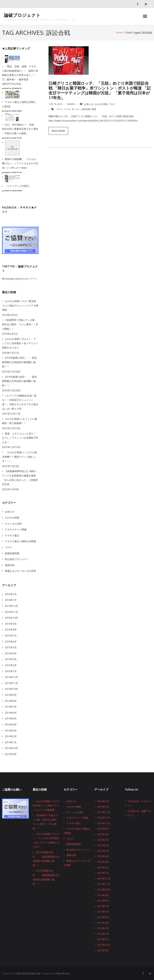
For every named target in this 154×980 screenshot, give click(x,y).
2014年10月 (11, 689)
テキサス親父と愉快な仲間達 (20, 541)
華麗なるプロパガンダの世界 (20, 571)
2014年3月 (11, 731)
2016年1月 (11, 600)
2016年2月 (11, 594)
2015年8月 (11, 630)
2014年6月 (11, 713)
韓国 (94, 109)
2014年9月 (11, 695)
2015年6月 (11, 642)
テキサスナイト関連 (16, 529)
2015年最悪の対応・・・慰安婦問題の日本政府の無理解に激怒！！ (19, 362)
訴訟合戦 (86, 109)
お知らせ (89, 104)
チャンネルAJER (13, 524)
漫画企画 (10, 565)
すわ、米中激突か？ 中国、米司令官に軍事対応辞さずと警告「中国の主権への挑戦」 (20, 129)
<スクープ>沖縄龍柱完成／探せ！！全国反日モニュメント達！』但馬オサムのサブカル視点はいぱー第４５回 (20, 402)
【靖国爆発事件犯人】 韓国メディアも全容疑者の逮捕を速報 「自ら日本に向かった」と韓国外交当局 (20, 478)
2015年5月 (11, 647)
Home (119, 33)
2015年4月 (11, 653)
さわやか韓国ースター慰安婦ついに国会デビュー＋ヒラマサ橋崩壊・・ (20, 305)
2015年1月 (11, 671)
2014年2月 (11, 736)
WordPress (63, 973)
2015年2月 (11, 665)
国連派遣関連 (12, 553)
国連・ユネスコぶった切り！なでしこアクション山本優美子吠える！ (20, 438)
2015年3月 (11, 659)
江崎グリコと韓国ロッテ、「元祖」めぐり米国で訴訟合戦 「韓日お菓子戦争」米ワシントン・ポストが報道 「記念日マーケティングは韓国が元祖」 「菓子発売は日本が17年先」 (100, 90)
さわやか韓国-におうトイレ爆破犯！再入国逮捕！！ (19, 421)
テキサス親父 (12, 535)
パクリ (59, 109)
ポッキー (76, 109)
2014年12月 (11, 677)
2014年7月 (11, 707)
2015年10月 (11, 618)
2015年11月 (11, 612)
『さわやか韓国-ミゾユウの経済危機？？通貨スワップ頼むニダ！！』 (19, 457)
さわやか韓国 (101, 104)
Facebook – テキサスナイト (138, 803)
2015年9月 (11, 624)
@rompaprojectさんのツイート (20, 279)
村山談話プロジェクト (17, 559)
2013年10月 (11, 748)
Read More (58, 131)
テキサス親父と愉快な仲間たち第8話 (19, 104)
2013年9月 (11, 754)
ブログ (112, 104)
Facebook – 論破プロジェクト (138, 813)
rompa (71, 104)
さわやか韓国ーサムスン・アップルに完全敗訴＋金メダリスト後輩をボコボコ (20, 343)
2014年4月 (11, 725)
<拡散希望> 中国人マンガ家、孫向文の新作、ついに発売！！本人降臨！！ (20, 324)
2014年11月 (11, 683)
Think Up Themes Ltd (27, 973)
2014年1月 (11, 742)
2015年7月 (11, 636)
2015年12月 (11, 606)
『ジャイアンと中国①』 (18, 186)
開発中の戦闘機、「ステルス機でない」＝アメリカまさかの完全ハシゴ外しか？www (20, 163)
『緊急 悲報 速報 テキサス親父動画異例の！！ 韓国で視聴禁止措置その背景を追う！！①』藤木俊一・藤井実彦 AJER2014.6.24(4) (20, 75)
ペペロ (67, 109)
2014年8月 (11, 701)
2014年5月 (11, 719)
